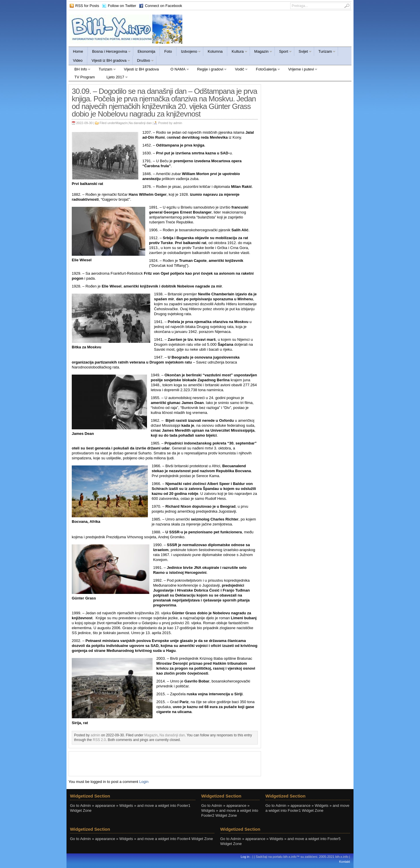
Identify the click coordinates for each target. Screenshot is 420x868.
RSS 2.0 (99, 740)
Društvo (143, 61)
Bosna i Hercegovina (109, 52)
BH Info (80, 70)
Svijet (303, 52)
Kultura (237, 52)
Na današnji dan (140, 123)
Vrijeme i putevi (300, 70)
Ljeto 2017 (114, 78)
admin (178, 123)
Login (144, 782)
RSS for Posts (87, 6)
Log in (245, 857)
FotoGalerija (265, 70)
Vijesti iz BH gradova (109, 61)
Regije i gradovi (209, 70)
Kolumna (215, 51)
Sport (283, 52)
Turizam (325, 52)
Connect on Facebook (163, 6)
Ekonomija (147, 51)
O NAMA (177, 70)
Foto (168, 51)
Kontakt (345, 862)
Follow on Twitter (122, 6)
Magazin (261, 52)
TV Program (85, 77)
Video (78, 60)
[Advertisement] (165, 763)
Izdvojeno (189, 52)
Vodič (238, 70)
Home (78, 51)
